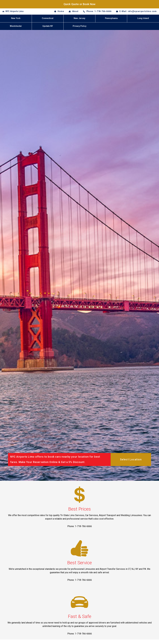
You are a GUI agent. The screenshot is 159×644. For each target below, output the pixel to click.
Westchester (16, 26)
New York (16, 18)
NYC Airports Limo (15, 11)
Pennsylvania (111, 18)
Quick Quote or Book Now (79, 4)
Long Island (143, 18)
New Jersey (79, 18)
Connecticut (48, 18)
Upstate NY (48, 26)
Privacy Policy (79, 26)
